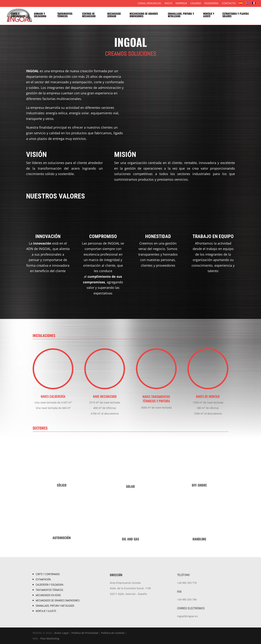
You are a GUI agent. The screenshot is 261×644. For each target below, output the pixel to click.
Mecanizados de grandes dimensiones (144, 15)
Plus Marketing (50, 638)
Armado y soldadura (40, 15)
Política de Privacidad (85, 633)
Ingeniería (211, 3)
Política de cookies (113, 633)
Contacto (229, 3)
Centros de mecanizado (89, 15)
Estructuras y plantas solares (236, 15)
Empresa (181, 3)
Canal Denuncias (149, 3)
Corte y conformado (18, 15)
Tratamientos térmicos (65, 15)
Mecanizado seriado (114, 15)
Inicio (168, 3)
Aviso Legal (61, 633)
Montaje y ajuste (209, 15)
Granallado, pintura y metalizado (181, 15)
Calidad (196, 3)
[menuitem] (241, 4)
